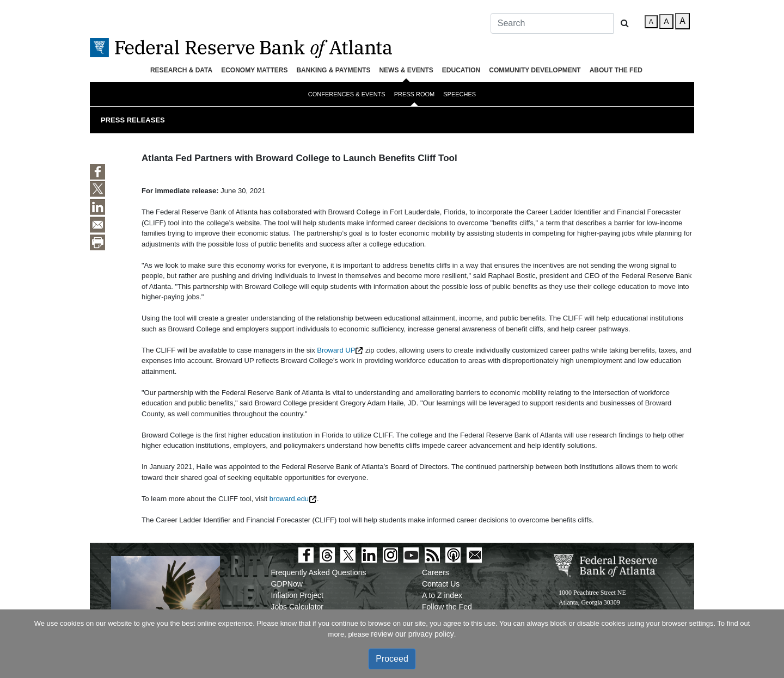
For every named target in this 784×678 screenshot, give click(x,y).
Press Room (415, 94)
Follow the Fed (447, 607)
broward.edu (289, 499)
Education (461, 70)
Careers (436, 572)
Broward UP (336, 350)
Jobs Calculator (298, 607)
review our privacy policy (412, 634)
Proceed (392, 659)
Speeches (460, 94)
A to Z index (442, 595)
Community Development (535, 70)
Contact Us (441, 584)
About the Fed (616, 70)
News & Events (406, 70)
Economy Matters (254, 70)
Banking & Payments (333, 70)
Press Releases (133, 120)
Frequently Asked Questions (319, 572)
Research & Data (181, 70)
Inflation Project (298, 595)
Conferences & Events (347, 94)
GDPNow (287, 584)
